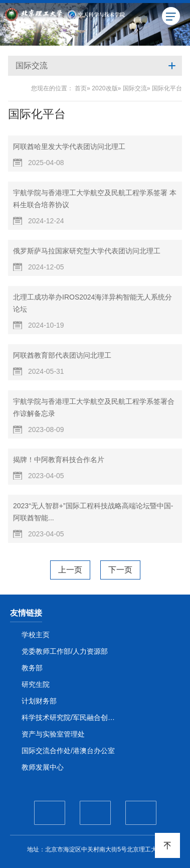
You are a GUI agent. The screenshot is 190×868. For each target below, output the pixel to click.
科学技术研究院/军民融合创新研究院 (71, 717)
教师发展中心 (43, 767)
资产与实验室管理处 (53, 734)
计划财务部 (39, 701)
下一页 (120, 570)
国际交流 (135, 88)
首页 (81, 88)
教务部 (32, 668)
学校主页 (36, 635)
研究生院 (36, 684)
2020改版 (105, 88)
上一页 (70, 570)
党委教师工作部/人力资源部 (65, 651)
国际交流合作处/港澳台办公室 (68, 751)
